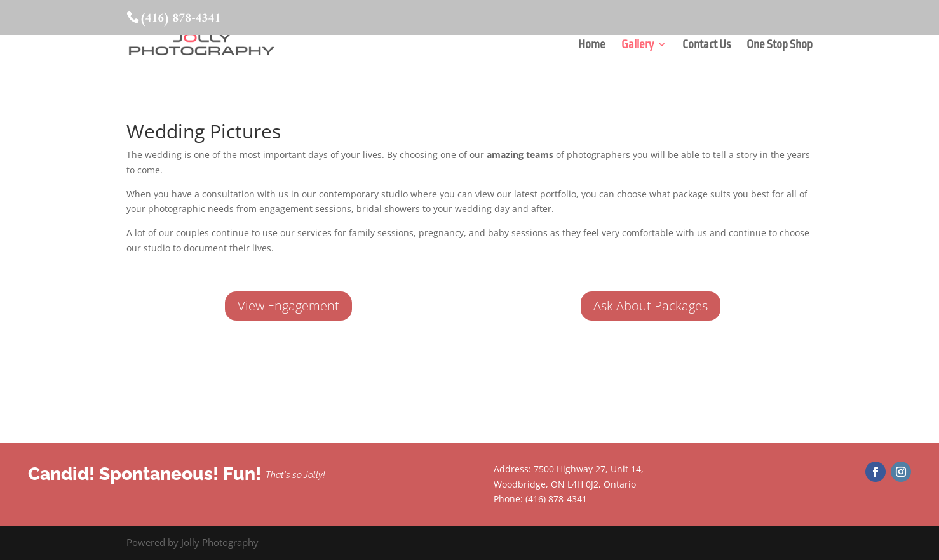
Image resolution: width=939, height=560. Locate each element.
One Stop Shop (780, 45)
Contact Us (706, 45)
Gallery (638, 45)
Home (592, 45)
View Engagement (288, 306)
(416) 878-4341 (180, 19)
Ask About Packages (651, 306)
